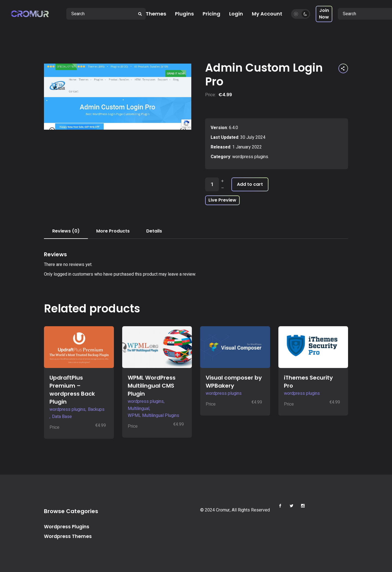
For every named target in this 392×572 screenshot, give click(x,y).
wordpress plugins (250, 157)
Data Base (62, 417)
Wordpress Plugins (67, 527)
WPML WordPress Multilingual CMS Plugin (152, 386)
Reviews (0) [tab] (66, 231)
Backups (96, 409)
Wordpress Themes (68, 536)
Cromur (223, 510)
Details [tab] (154, 231)
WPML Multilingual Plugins (153, 416)
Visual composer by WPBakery (234, 382)
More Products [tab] (113, 231)
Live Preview (222, 200)
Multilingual (138, 409)
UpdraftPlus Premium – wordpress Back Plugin (72, 390)
